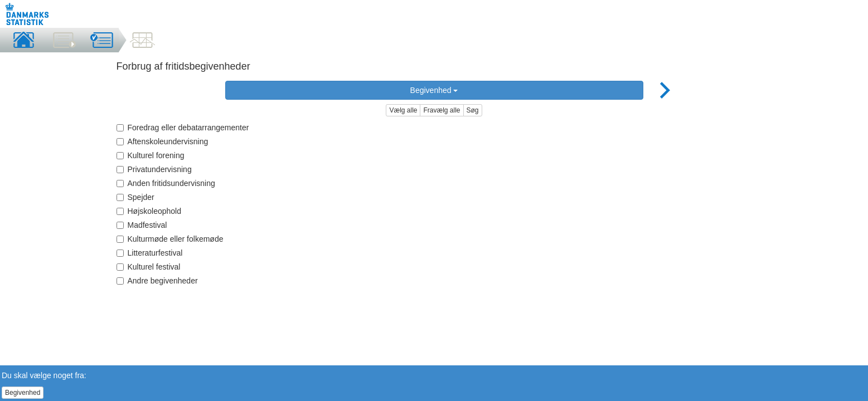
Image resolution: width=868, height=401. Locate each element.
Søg (473, 110)
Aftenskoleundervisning (163, 141)
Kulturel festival (149, 267)
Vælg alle (403, 110)
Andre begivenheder (157, 281)
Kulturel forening (151, 155)
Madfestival (142, 225)
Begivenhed (434, 90)
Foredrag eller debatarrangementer (183, 128)
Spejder (135, 197)
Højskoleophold (149, 211)
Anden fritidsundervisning (166, 183)
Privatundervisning (154, 169)
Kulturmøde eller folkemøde (170, 239)
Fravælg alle (442, 110)
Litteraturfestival (150, 253)
